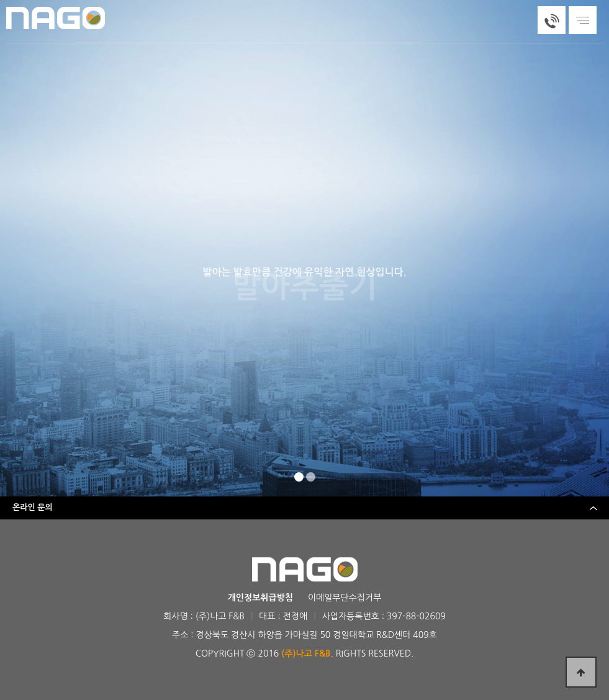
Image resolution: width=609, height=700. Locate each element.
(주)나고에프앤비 (59, 18)
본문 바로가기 (0, 0)
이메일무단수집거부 (345, 598)
